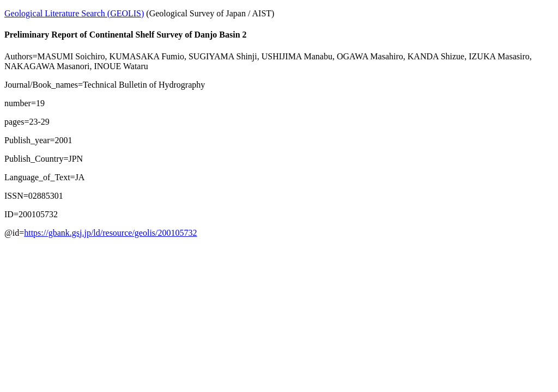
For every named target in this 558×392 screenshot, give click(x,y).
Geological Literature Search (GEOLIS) (74, 13)
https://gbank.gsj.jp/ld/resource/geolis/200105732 (110, 233)
